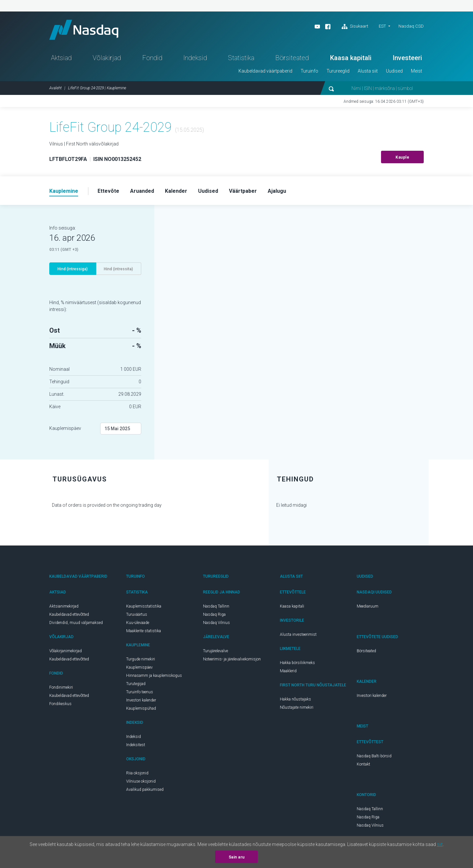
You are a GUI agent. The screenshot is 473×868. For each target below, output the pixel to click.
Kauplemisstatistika (144, 606)
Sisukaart (355, 27)
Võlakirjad (107, 58)
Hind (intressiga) (73, 269)
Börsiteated (292, 58)
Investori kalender (141, 700)
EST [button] (382, 26)
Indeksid (195, 58)
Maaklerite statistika (144, 631)
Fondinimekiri (61, 687)
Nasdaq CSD (411, 26)
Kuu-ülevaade (138, 623)
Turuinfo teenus (140, 692)
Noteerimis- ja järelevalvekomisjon (232, 659)
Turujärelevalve (215, 651)
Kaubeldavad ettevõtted (69, 614)
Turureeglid (338, 71)
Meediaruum (368, 606)
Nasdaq (84, 30)
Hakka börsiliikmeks (297, 663)
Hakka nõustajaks (295, 699)
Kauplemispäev (65, 428)
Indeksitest (136, 745)
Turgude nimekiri (141, 659)
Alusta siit (368, 71)
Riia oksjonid (137, 773)
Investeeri (407, 58)
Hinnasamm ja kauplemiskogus (154, 676)
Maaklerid (288, 671)
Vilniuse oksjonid (141, 781)
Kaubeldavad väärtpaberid (265, 71)
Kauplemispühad (141, 708)
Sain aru (237, 857)
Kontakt (363, 764)
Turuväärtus (137, 614)
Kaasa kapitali (351, 58)
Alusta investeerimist (298, 634)
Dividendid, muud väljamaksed (76, 623)
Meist (417, 71)
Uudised (394, 71)
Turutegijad (136, 684)
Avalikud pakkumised (145, 790)
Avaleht (56, 88)
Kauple (402, 157)
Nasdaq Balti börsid (374, 756)
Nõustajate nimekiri (297, 707)
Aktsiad (61, 58)
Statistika (241, 58)
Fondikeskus (60, 704)
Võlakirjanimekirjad (66, 651)
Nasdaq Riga (214, 614)
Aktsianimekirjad (64, 606)
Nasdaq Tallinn (216, 606)
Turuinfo (309, 71)
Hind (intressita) (118, 269)
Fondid (152, 58)
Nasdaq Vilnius (216, 623)
